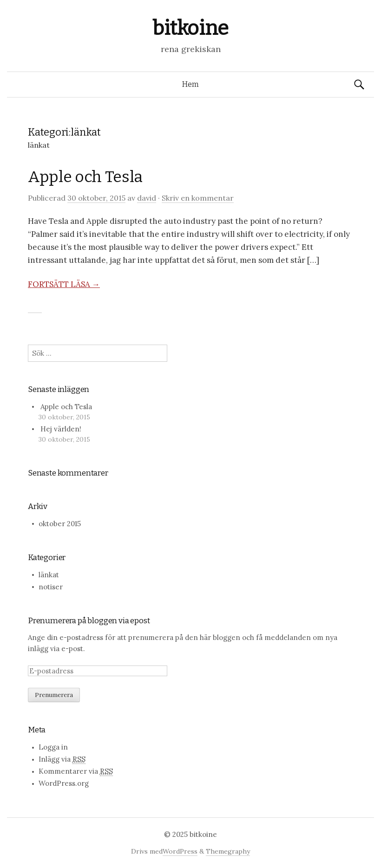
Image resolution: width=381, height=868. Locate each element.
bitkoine (190, 28)
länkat (49, 575)
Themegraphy (228, 851)
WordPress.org (64, 783)
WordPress (180, 851)
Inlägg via (62, 759)
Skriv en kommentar (198, 198)
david (147, 198)
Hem (190, 84)
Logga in (53, 747)
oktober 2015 (60, 524)
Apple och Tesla (85, 177)
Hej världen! (61, 429)
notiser (51, 587)
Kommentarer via (76, 771)
